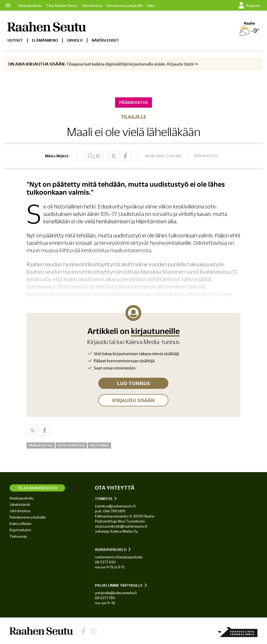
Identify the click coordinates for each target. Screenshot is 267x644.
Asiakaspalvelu (30, 5)
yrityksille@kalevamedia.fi (116, 593)
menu (8, 5)
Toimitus (104, 499)
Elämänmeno (45, 40)
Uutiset (15, 40)
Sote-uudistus (71, 445)
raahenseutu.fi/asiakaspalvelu (119, 557)
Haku (151, 5)
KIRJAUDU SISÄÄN (133, 400)
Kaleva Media (20, 523)
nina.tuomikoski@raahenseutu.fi (121, 526)
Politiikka (99, 445)
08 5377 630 (105, 562)
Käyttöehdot (20, 530)
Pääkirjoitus (206, 156)
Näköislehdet (105, 40)
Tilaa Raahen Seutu (62, 5)
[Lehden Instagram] (94, 631)
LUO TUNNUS (133, 383)
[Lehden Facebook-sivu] (84, 631)
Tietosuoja (18, 536)
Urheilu (75, 40)
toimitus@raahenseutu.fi (115, 506)
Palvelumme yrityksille (124, 5)
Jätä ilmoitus (92, 5)
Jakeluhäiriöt (20, 504)
